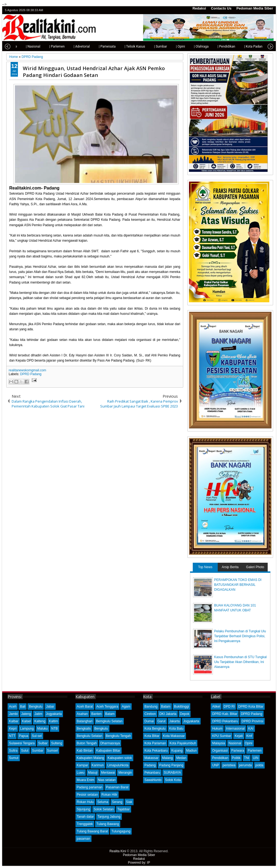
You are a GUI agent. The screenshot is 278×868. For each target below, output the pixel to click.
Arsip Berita (230, 567)
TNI (247, 758)
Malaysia (218, 743)
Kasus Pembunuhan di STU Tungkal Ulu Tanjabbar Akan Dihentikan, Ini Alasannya (240, 662)
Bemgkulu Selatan (109, 721)
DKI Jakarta (168, 714)
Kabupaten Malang (91, 758)
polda (259, 765)
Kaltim (53, 721)
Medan (181, 758)
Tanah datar (85, 817)
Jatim (38, 714)
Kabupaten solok (120, 758)
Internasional (235, 729)
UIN (256, 758)
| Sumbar (149, 46)
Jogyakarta (54, 714)
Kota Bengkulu (155, 729)
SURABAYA (172, 773)
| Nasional (22, 46)
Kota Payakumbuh (183, 743)
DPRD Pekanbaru (225, 721)
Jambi (13, 714)
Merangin (125, 773)
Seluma (103, 802)
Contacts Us (221, 8)
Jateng (26, 714)
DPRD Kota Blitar (251, 707)
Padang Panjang (171, 765)
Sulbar (43, 743)
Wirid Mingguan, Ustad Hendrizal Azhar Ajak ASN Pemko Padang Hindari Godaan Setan (94, 71)
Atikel (216, 707)
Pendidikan (220, 758)
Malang (167, 758)
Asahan (82, 714)
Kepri (13, 729)
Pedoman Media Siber (255, 8)
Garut (162, 721)
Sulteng (57, 743)
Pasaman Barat (117, 787)
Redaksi (199, 8)
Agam (126, 707)
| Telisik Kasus (124, 46)
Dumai (149, 721)
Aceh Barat (85, 707)
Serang (117, 802)
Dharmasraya (110, 743)
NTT (12, 736)
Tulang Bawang (108, 824)
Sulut (25, 751)
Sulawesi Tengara (22, 743)
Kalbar (14, 721)
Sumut (14, 758)
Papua (23, 736)
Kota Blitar (152, 736)
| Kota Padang (243, 46)
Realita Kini (118, 851)
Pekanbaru (152, 773)
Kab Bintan (85, 751)
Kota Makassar (174, 736)
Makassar (151, 758)
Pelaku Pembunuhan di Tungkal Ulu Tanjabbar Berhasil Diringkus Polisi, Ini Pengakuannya (240, 636)
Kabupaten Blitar (108, 751)
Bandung (151, 707)
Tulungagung (121, 831)
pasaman (83, 839)
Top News (205, 567)
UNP (215, 765)
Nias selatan (107, 780)
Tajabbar (124, 809)
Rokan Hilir (110, 795)
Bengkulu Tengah (119, 736)
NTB (55, 729)
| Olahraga (190, 46)
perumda (245, 765)
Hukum (217, 729)
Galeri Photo (255, 567)
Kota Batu (176, 729)
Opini (249, 743)
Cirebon (150, 714)
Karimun (98, 765)
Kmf (249, 736)
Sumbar (38, 751)
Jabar (50, 707)
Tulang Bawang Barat (92, 831)
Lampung (27, 729)
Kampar (83, 765)
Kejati (239, 736)
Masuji (93, 773)
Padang (150, 765)
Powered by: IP (139, 863)
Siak (129, 802)
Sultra (13, 751)
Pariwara (238, 751)
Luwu (81, 773)
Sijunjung (83, 809)
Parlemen (255, 751)
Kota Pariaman (155, 743)
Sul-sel (37, 736)
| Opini (169, 46)
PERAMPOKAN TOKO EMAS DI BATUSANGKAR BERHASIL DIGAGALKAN (238, 585)
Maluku (42, 729)
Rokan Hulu (85, 802)
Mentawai (108, 773)
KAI (251, 729)
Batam (110, 714)
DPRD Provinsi (252, 721)
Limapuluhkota (118, 765)
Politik (236, 758)
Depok (185, 714)
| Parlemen (46, 46)
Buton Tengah (87, 743)
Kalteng (40, 721)
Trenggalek (85, 824)
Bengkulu (36, 707)
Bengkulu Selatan (90, 736)
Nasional (235, 743)
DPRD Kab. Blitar (225, 714)
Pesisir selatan (87, 795)
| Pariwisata (96, 46)
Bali (23, 707)
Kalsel (26, 721)
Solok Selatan (104, 809)
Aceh (13, 707)
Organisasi (220, 751)
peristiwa (229, 765)
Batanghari (85, 721)
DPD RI (229, 707)
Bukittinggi (181, 707)
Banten (96, 714)
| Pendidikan (215, 46)
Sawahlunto (153, 780)
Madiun (191, 751)
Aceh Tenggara (107, 707)
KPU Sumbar (222, 736)
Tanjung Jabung (109, 817)
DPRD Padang (31, 374)
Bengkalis (84, 729)
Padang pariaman (90, 787)
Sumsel (52, 751)
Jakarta (174, 721)
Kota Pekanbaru (156, 751)
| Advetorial (71, 46)
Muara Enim (86, 780)
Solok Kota (173, 780)
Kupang (177, 751)
